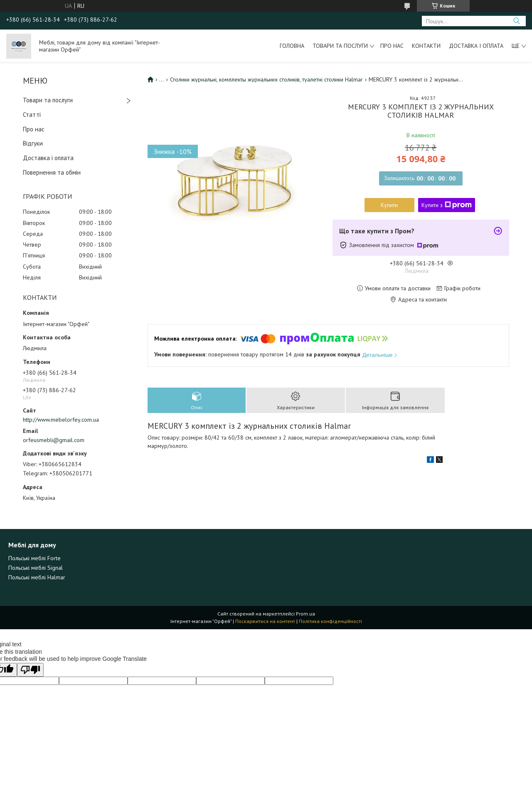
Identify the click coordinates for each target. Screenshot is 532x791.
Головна (292, 46)
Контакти (426, 46)
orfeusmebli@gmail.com (54, 440)
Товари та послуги (340, 46)
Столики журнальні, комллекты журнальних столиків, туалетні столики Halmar (266, 79)
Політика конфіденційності (330, 621)
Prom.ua (305, 614)
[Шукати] (516, 21)
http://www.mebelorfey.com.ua (61, 420)
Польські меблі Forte (34, 558)
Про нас (392, 46)
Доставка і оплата (476, 46)
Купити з (447, 205)
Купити (389, 205)
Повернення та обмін (52, 172)
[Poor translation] (30, 670)
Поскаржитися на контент (265, 621)
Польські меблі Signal (36, 568)
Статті (32, 115)
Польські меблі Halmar (37, 577)
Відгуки (33, 143)
